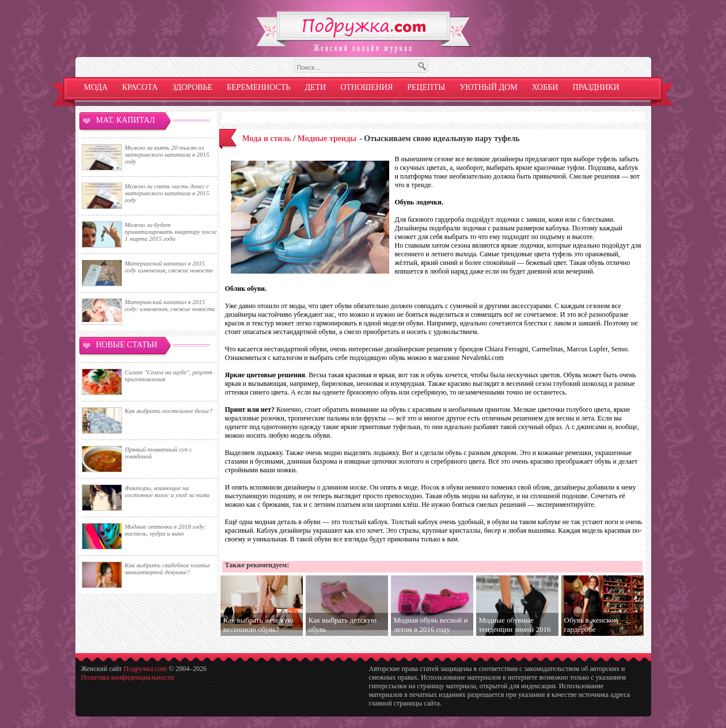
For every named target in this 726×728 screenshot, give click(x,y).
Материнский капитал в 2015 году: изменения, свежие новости (170, 305)
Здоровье (192, 87)
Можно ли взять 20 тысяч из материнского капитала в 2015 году (167, 154)
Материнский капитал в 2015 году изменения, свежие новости (169, 267)
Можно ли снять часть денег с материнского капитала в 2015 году (167, 193)
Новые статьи (127, 345)
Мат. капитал (126, 120)
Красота (140, 87)
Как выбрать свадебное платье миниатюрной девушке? (168, 568)
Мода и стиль (267, 139)
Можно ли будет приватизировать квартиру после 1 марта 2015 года (171, 232)
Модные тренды (327, 139)
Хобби (545, 87)
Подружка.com (145, 669)
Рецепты (426, 87)
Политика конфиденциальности (128, 677)
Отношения (366, 87)
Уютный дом (489, 87)
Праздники (596, 87)
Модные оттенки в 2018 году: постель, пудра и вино (166, 530)
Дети (315, 87)
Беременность (259, 87)
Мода (96, 87)
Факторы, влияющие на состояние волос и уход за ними (167, 491)
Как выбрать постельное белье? (169, 411)
